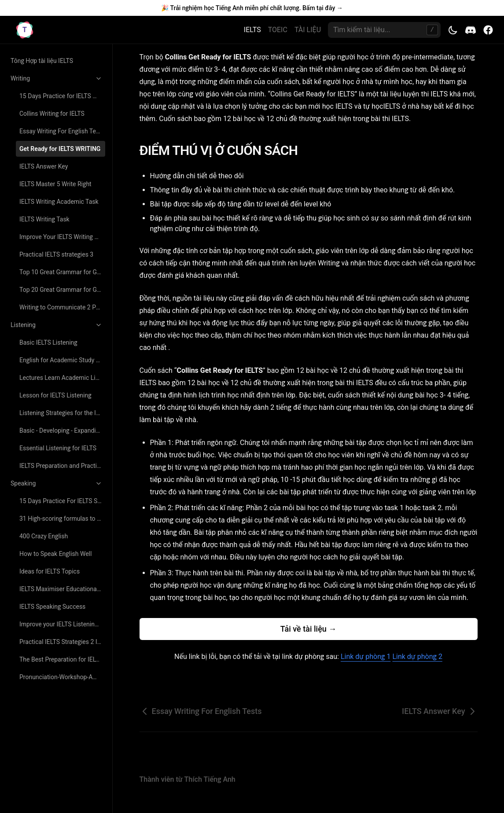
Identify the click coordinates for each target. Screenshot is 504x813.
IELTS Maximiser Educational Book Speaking (62, 589)
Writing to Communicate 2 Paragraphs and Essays (62, 307)
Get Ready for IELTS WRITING (60, 149)
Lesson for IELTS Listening (55, 395)
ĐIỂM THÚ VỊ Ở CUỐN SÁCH (224, 150)
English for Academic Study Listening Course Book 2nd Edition (62, 360)
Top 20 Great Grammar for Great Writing (62, 290)
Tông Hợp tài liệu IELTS (42, 61)
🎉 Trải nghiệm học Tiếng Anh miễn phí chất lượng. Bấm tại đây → (252, 8)
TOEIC (278, 30)
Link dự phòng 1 (366, 657)
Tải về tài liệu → (309, 629)
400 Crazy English (44, 536)
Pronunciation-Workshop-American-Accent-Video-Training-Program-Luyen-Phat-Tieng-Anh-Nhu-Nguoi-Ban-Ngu (62, 677)
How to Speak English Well (55, 554)
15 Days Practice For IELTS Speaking (62, 501)
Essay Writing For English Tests (62, 131)
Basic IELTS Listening (48, 342)
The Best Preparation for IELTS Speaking (62, 659)
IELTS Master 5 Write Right (55, 184)
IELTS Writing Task (44, 219)
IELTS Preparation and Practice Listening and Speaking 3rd (62, 466)
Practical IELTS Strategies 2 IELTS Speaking (62, 642)
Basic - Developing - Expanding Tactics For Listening (62, 430)
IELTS (252, 30)
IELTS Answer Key (44, 166)
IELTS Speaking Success (52, 607)
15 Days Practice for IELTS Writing (62, 96)
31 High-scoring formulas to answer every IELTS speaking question (62, 519)
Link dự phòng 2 (417, 657)
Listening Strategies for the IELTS (62, 413)
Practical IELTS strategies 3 (56, 254)
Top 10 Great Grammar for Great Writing (62, 272)
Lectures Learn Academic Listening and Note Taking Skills (62, 378)
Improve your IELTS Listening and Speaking (62, 624)
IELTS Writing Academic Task (59, 202)
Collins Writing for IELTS (52, 114)
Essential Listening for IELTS (58, 448)
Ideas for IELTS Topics (50, 571)
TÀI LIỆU (308, 30)
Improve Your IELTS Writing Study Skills (62, 237)
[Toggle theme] (453, 30)
